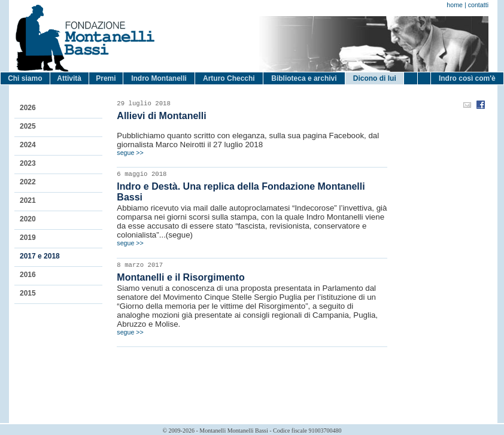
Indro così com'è (467, 78)
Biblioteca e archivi (304, 78)
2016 (28, 275)
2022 (28, 182)
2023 (28, 163)
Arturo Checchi (229, 78)
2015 (28, 293)
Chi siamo (25, 78)
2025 (28, 126)
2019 (28, 238)
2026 (28, 108)
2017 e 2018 (40, 256)
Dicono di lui (375, 78)
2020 (28, 219)
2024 (28, 145)
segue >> (130, 153)
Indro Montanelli (159, 78)
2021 (28, 200)
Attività (69, 78)
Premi (106, 78)
